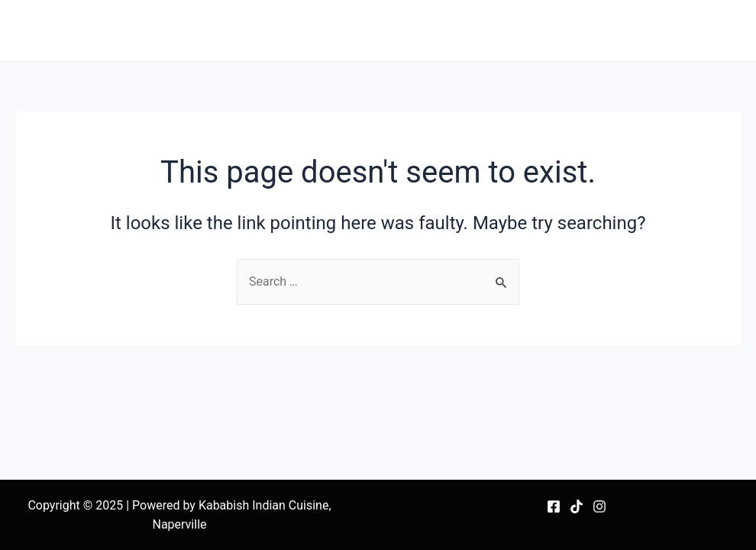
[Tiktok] (577, 506)
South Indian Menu (466, 30)
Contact (707, 30)
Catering (564, 30)
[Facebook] (554, 506)
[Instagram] (599, 506)
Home (320, 30)
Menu (376, 30)
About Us (636, 30)
